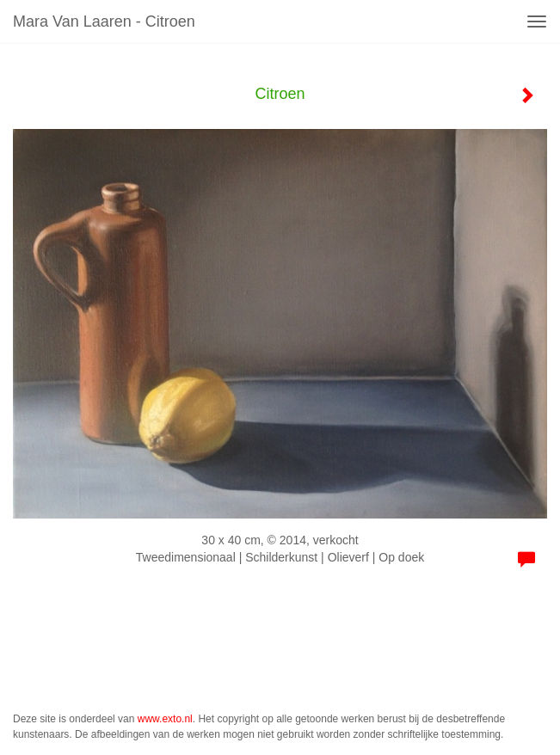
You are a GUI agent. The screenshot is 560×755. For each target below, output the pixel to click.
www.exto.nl (165, 719)
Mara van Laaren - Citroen (104, 21)
